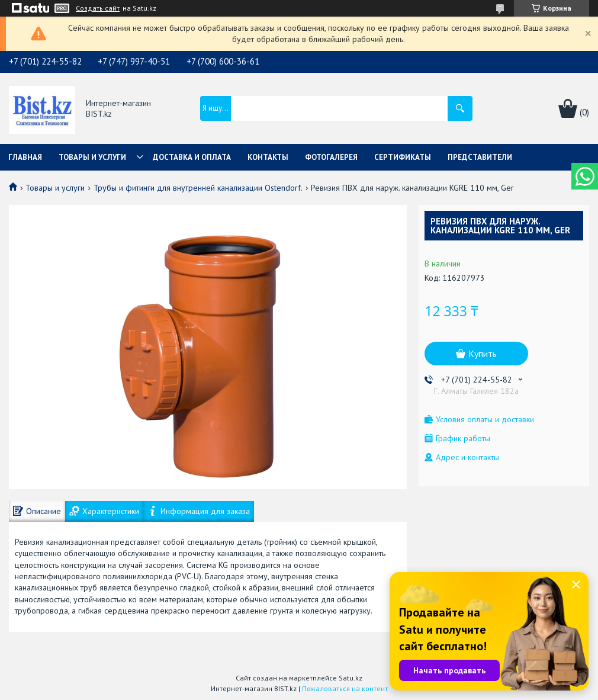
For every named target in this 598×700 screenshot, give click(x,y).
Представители (480, 157)
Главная (25, 157)
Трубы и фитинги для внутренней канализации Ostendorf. (198, 188)
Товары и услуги (92, 157)
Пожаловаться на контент (345, 688)
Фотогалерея (331, 157)
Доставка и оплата (192, 157)
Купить (483, 354)
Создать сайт (98, 8)
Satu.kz (351, 678)
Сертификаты (403, 157)
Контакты (268, 157)
